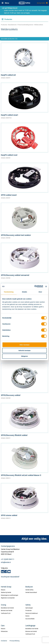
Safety (28, 605)
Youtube (9, 572)
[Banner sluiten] (46, 286)
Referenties (4, 631)
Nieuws (3, 590)
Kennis (27, 616)
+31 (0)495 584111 (8, 559)
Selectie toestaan (24, 350)
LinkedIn (2, 572)
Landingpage (30, 626)
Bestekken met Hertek (7, 608)
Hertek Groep (6, 587)
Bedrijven (29, 587)
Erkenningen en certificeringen (10, 595)
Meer (24, 19)
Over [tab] (40, 292)
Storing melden (42, 3)
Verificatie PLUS (6, 613)
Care (3, 626)
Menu (7, 3)
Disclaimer (4, 641)
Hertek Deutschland (31, 592)
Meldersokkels (39, 25)
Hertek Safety (29, 590)
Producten (4, 25)
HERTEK (24, 3)
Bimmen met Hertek (7, 610)
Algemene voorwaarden (8, 598)
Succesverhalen (30, 619)
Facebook (6, 572)
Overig (3, 605)
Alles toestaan (24, 345)
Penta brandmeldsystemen (25, 25)
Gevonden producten (9, 39)
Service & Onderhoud (32, 613)
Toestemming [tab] (9, 292)
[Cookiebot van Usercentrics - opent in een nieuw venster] (34, 286)
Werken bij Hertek (6, 592)
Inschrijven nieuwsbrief (10, 577)
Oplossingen (29, 608)
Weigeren (24, 356)
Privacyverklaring (15, 641)
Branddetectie (12, 25)
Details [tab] (24, 292)
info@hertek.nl (6, 562)
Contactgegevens (8, 546)
